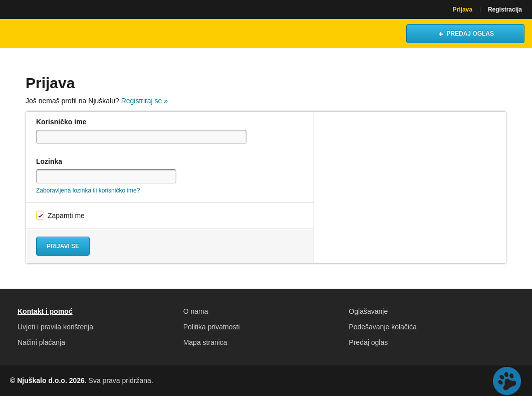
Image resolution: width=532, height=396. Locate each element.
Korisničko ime (61, 122)
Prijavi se (63, 246)
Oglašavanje (368, 311)
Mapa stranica (205, 342)
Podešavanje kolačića (382, 327)
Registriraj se (145, 101)
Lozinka (49, 161)
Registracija (505, 10)
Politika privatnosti (212, 327)
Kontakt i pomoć (45, 311)
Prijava (463, 10)
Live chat (507, 381)
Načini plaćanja (41, 342)
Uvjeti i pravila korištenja (55, 327)
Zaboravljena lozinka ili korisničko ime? (88, 190)
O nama (196, 311)
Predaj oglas (368, 342)
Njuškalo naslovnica (53, 34)
